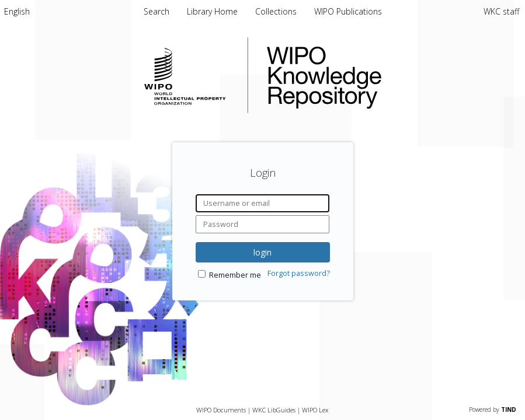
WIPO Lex (315, 410)
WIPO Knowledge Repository (372, 75)
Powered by (493, 409)
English (17, 11)
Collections (277, 11)
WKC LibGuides (274, 410)
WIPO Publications (348, 11)
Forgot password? (299, 273)
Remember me (235, 275)
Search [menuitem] (157, 11)
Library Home (213, 11)
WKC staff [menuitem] (501, 11)
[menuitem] (17, 11)
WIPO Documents (221, 410)
